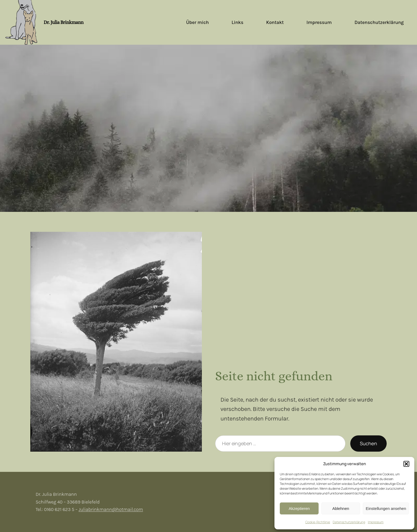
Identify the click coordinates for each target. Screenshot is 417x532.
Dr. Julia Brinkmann (64, 22)
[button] (406, 464)
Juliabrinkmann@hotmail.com (111, 509)
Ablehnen (341, 508)
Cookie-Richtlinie (318, 522)
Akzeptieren (299, 508)
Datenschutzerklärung (349, 522)
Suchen (368, 443)
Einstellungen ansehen (386, 508)
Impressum (376, 522)
